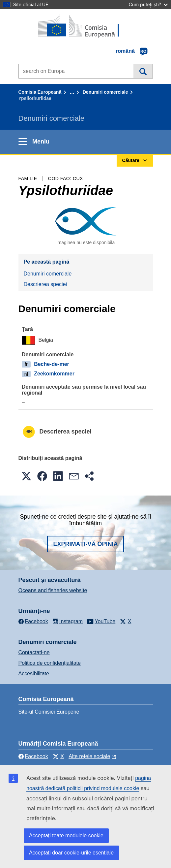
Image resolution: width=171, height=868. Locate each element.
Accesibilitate (34, 674)
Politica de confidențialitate (50, 663)
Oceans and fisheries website (53, 590)
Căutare (143, 71)
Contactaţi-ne (34, 652)
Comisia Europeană (40, 92)
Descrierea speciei (45, 284)
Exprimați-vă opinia (85, 544)
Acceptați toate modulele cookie (66, 836)
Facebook (33, 756)
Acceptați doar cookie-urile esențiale (71, 853)
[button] (26, 476)
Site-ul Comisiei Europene (49, 712)
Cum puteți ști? (148, 4)
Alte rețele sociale (89, 756)
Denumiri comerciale (105, 92)
